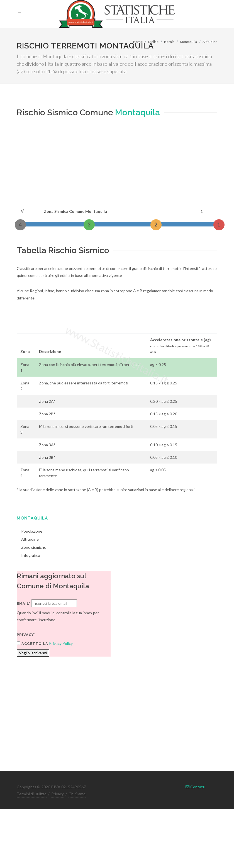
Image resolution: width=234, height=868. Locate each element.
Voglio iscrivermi (33, 653)
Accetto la (32, 643)
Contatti (195, 787)
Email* (24, 604)
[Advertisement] (88, 166)
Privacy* (26, 635)
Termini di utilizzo (32, 794)
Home (138, 42)
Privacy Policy (61, 643)
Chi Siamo (77, 794)
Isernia (169, 42)
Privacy (58, 794)
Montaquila (188, 42)
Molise (153, 42)
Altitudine (210, 42)
